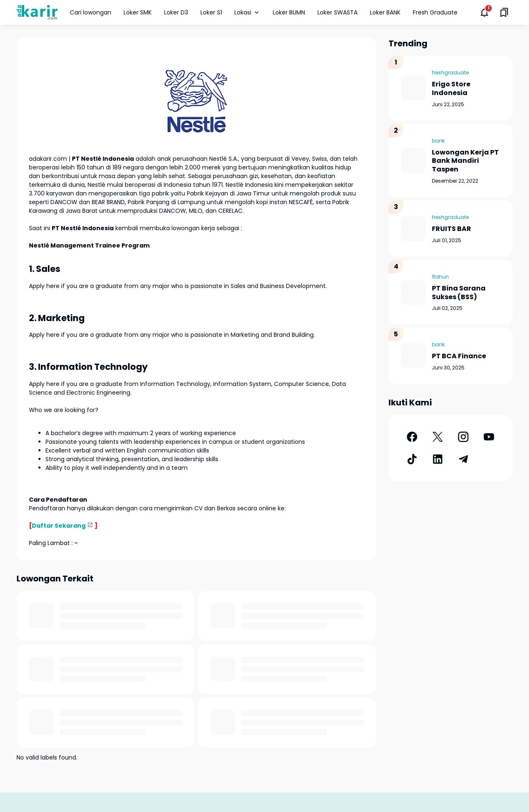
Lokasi (247, 12)
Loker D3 (176, 12)
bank (438, 141)
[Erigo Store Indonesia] (413, 88)
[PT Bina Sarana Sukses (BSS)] (413, 292)
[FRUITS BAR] (413, 229)
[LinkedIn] (438, 459)
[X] (438, 437)
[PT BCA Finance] (413, 356)
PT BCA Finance (459, 356)
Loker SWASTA (337, 12)
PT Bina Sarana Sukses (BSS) (459, 293)
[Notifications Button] (484, 12)
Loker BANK (385, 12)
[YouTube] (489, 437)
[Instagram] (463, 437)
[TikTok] (412, 459)
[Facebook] (412, 437)
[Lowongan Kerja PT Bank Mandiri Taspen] (413, 160)
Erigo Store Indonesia (451, 89)
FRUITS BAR (452, 229)
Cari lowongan (91, 12)
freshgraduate (450, 73)
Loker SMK (138, 12)
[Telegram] (463, 459)
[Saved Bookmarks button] (504, 12)
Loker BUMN (289, 12)
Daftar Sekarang (59, 526)
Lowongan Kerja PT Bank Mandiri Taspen (465, 161)
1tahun (440, 277)
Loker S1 (211, 12)
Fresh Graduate (435, 12)
